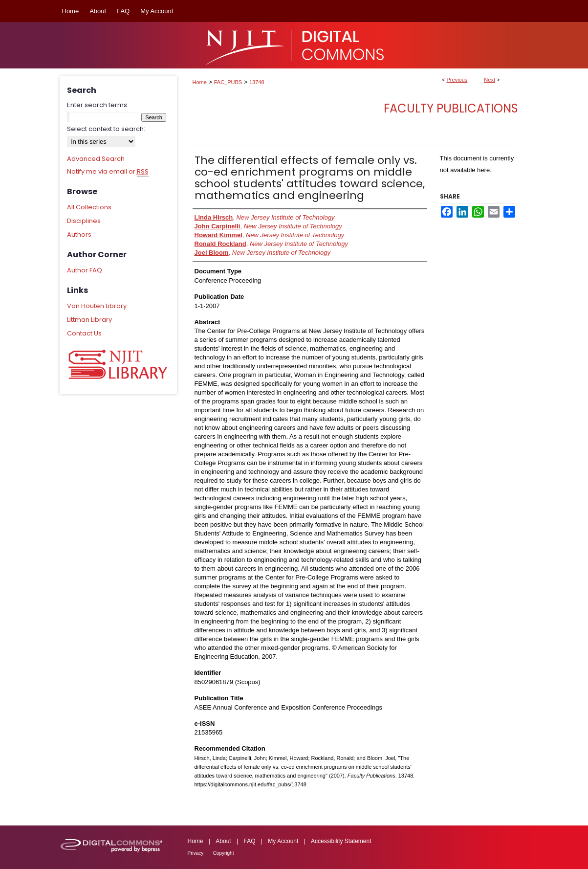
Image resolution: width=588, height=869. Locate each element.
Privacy (196, 853)
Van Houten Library (97, 306)
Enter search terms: (98, 105)
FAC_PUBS (228, 82)
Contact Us (84, 333)
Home (200, 82)
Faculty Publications (451, 108)
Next (490, 80)
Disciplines (84, 221)
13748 (257, 82)
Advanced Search (96, 159)
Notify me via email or (108, 172)
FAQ (249, 841)
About (223, 841)
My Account (283, 841)
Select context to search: (106, 129)
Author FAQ (85, 270)
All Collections (89, 207)
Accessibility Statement (341, 841)
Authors (79, 234)
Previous (457, 80)
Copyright (224, 853)
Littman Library (89, 320)
